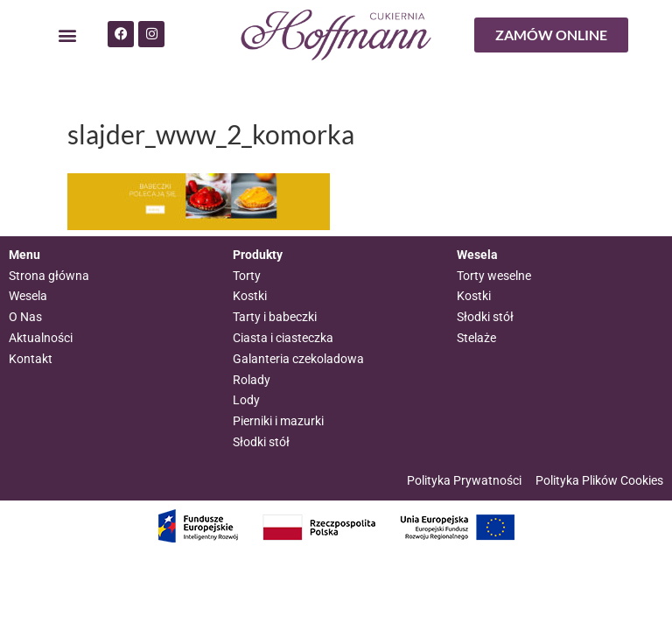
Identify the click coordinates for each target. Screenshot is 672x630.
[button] (67, 35)
